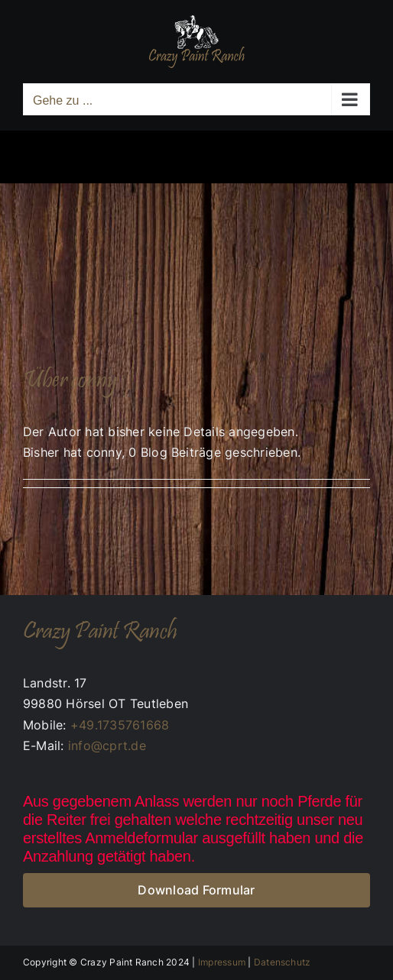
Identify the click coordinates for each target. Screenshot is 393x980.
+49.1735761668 (120, 725)
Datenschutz (283, 962)
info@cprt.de (107, 746)
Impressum (222, 962)
